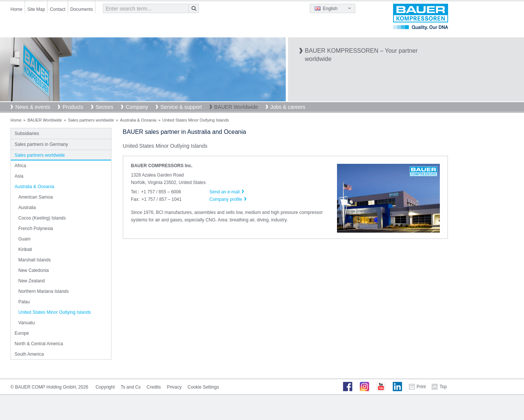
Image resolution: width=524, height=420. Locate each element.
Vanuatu (27, 323)
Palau (24, 302)
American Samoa (36, 197)
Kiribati (25, 249)
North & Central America (39, 344)
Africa (20, 166)
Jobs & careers (288, 107)
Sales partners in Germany (41, 144)
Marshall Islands (35, 260)
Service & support (181, 107)
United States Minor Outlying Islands (55, 312)
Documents (82, 9)
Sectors (105, 107)
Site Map (36, 9)
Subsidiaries (27, 134)
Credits (154, 387)
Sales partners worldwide (91, 120)
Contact (57, 9)
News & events (33, 107)
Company (137, 107)
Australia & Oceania (138, 120)
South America (29, 354)
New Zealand (32, 281)
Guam (24, 239)
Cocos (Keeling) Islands (42, 218)
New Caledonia (33, 270)
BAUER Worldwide (236, 107)
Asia (19, 176)
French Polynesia (36, 229)
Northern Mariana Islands (44, 291)
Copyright (105, 387)
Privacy (174, 387)
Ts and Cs (131, 387)
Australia (27, 208)
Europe (22, 333)
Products (73, 107)
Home (16, 9)
